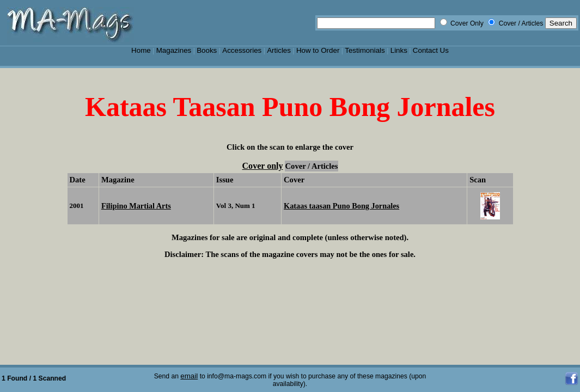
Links (399, 50)
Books (207, 50)
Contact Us (431, 50)
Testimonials (365, 50)
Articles (279, 50)
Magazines (174, 50)
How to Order (318, 50)
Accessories (242, 50)
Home (141, 50)
